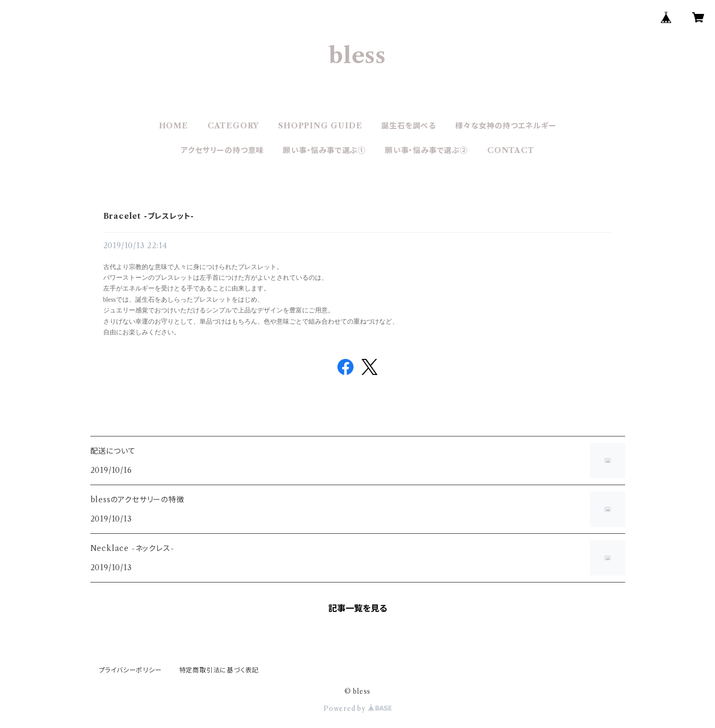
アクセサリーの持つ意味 (222, 150)
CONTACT (511, 150)
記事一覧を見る (358, 608)
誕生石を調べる (409, 126)
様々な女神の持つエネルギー (506, 126)
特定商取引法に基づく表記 (219, 670)
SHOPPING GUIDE (320, 126)
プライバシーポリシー (130, 670)
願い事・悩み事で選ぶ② (426, 150)
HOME (174, 126)
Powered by (357, 708)
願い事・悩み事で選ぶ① (324, 150)
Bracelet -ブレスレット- (149, 216)
